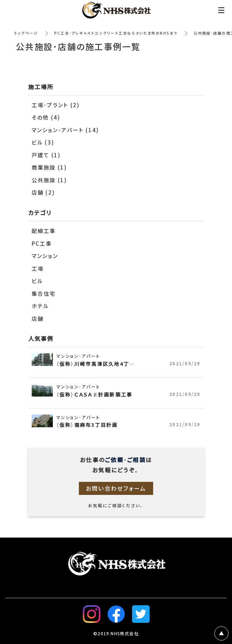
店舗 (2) (43, 192)
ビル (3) (43, 142)
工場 (38, 269)
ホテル (40, 306)
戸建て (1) (46, 155)
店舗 (38, 319)
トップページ (26, 33)
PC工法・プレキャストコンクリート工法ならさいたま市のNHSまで (116, 33)
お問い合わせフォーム (116, 488)
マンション (45, 256)
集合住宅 (44, 294)
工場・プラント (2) (56, 105)
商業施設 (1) (49, 167)
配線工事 (44, 231)
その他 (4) (46, 117)
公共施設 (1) (49, 180)
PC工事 (42, 244)
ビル (37, 281)
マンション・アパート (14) (65, 130)
